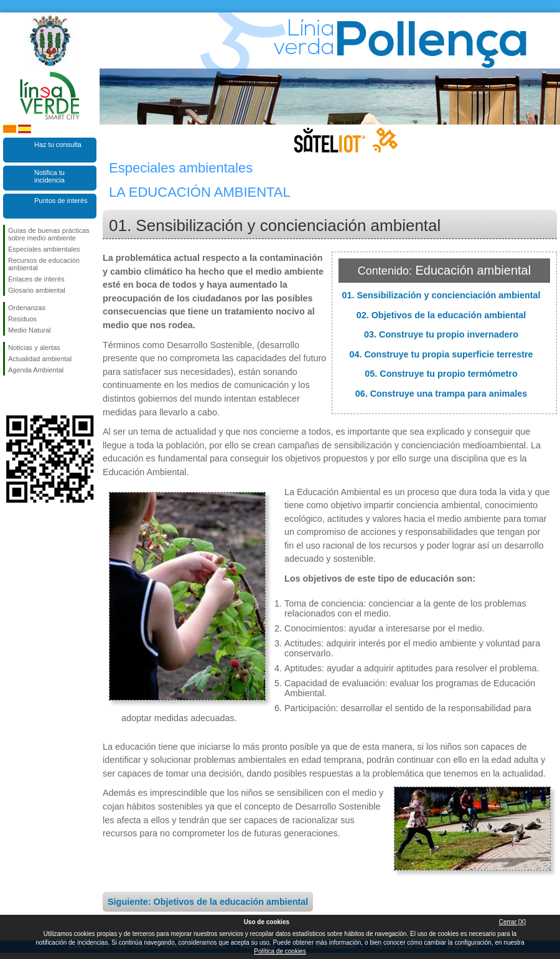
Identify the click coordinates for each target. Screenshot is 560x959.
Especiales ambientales (44, 249)
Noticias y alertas (34, 347)
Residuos (22, 319)
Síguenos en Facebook (11, 395)
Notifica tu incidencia (49, 176)
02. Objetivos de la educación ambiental (441, 315)
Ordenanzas (27, 308)
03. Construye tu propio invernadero (441, 334)
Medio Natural (29, 330)
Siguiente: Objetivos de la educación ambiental (208, 902)
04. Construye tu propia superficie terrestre (441, 354)
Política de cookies (280, 951)
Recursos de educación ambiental (44, 264)
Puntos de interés (61, 201)
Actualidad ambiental (40, 359)
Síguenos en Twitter (31, 395)
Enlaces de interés (36, 279)
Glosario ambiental (37, 290)
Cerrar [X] (512, 922)
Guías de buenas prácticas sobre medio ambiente (49, 234)
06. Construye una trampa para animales (441, 394)
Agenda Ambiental (36, 370)
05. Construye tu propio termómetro (441, 374)
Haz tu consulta (58, 144)
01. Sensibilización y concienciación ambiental (441, 295)
